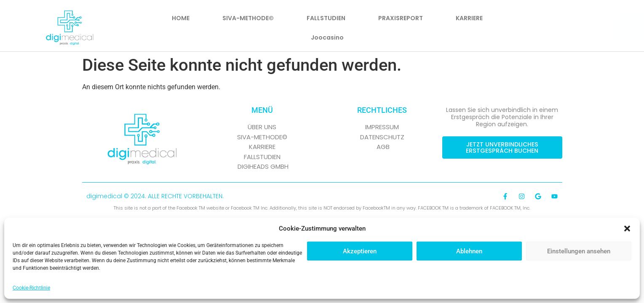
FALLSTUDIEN (326, 18)
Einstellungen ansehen (579, 251)
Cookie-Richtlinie (31, 288)
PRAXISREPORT (401, 18)
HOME (181, 18)
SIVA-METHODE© (248, 18)
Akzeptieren (360, 251)
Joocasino (327, 37)
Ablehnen (469, 251)
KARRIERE (469, 18)
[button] (627, 229)
